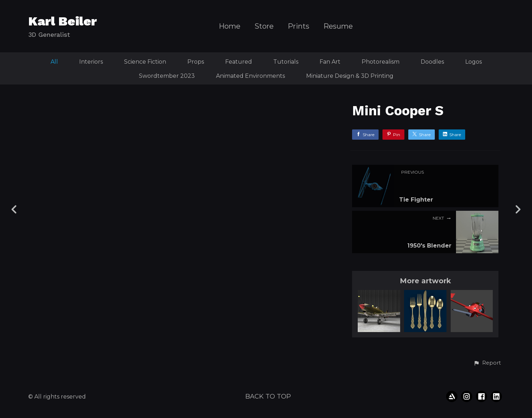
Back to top (268, 396)
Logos (473, 62)
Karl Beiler (63, 21)
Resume (338, 26)
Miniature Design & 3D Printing (350, 76)
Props (196, 62)
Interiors (91, 62)
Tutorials (286, 62)
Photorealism (381, 62)
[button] (487, 363)
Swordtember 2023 (167, 76)
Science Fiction (145, 62)
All (54, 62)
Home (230, 26)
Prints (299, 26)
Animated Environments (250, 76)
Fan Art (330, 62)
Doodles (432, 62)
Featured (239, 62)
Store (264, 26)
